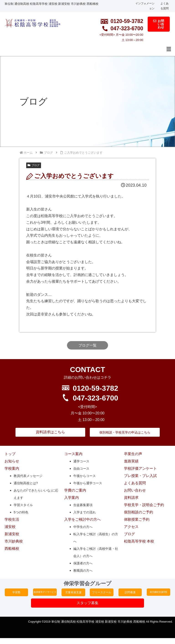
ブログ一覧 (87, 345)
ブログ (34, 165)
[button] (169, 49)
